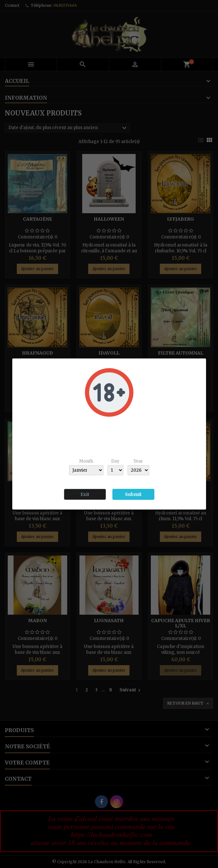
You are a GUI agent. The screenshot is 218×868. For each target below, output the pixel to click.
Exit (85, 494)
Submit (133, 494)
